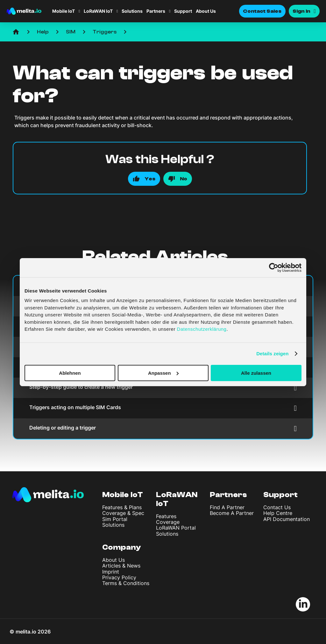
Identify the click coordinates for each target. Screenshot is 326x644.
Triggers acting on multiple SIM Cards (163, 408)
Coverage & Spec (123, 513)
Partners (156, 11)
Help (43, 32)
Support (183, 11)
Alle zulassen (256, 373)
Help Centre (278, 513)
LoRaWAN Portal (176, 528)
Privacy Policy (119, 577)
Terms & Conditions (126, 583)
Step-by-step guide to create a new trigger (163, 388)
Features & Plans (122, 507)
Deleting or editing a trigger (163, 428)
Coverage (168, 522)
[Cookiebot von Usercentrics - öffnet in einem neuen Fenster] (274, 267)
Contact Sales (262, 11)
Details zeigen (272, 354)
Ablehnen (70, 373)
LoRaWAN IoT (98, 11)
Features (166, 516)
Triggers (105, 32)
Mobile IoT (64, 11)
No (184, 179)
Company (122, 547)
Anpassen (163, 373)
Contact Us (277, 507)
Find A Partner (227, 507)
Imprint (111, 572)
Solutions (132, 11)
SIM (71, 32)
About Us (206, 11)
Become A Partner (232, 513)
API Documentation (287, 519)
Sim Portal (115, 519)
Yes (150, 179)
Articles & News (121, 566)
